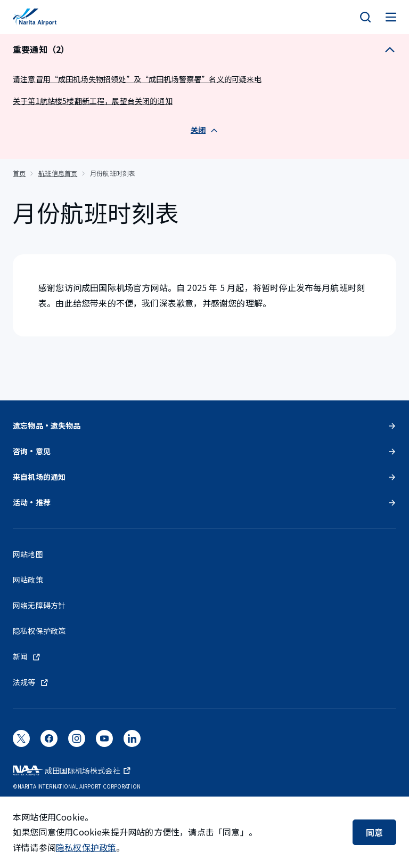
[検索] (365, 17)
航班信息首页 (58, 173)
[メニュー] (391, 17)
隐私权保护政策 (86, 847)
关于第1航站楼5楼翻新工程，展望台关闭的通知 (93, 101)
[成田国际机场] (35, 17)
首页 (19, 173)
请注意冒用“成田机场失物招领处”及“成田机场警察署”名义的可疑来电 (137, 79)
